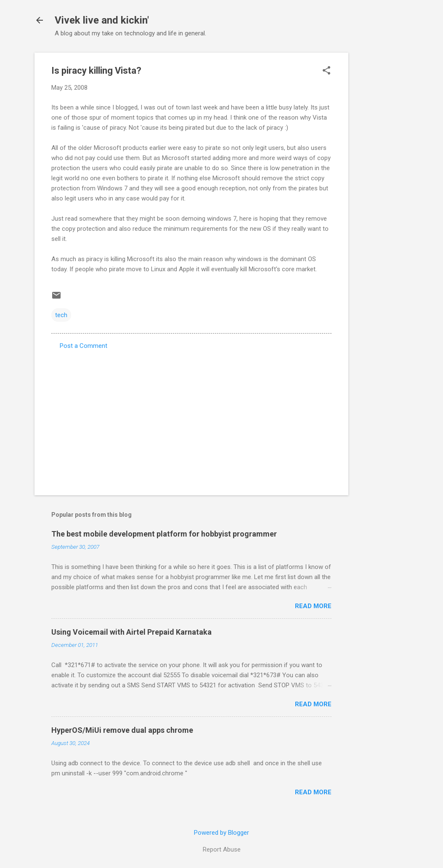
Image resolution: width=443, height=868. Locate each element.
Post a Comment (84, 346)
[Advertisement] (382, 179)
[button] (326, 71)
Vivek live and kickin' (102, 20)
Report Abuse (222, 849)
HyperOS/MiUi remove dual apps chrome (122, 730)
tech (61, 315)
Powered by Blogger (221, 833)
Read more (313, 606)
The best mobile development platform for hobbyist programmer (164, 534)
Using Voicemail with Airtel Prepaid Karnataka (131, 632)
